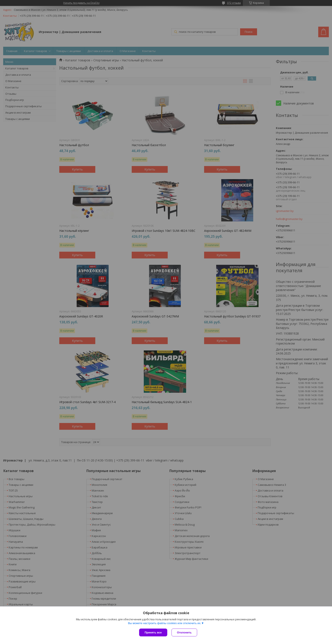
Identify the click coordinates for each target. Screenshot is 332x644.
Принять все (153, 632)
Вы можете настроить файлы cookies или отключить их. (165, 623)
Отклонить (184, 632)
